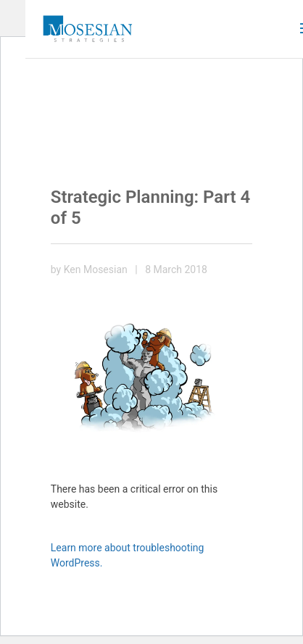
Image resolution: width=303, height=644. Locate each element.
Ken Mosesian (96, 269)
